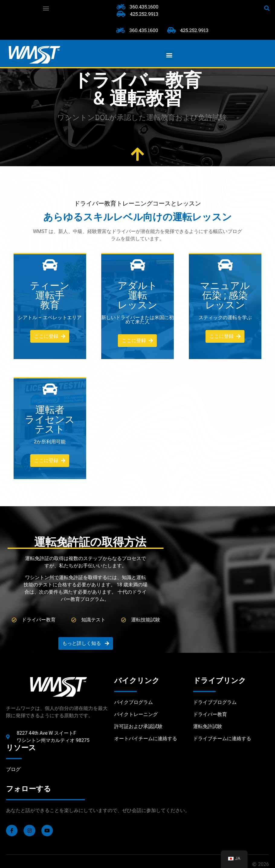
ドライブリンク (220, 681)
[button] (46, 8)
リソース (21, 748)
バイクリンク (137, 681)
